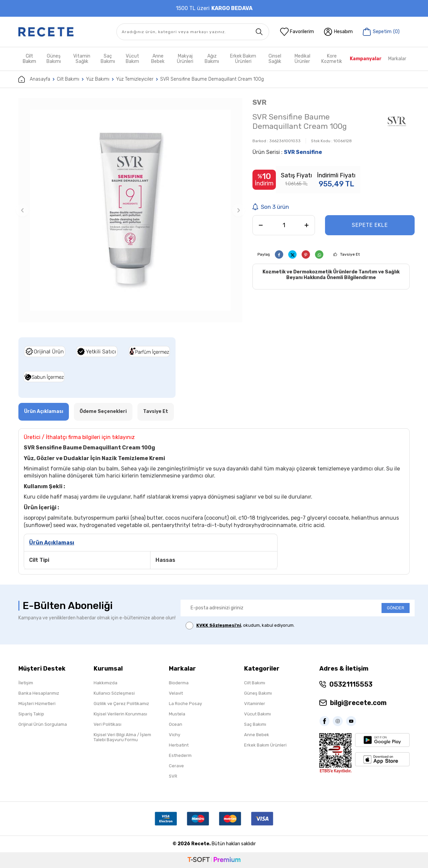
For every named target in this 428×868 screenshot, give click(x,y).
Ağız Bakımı (212, 59)
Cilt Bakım (29, 59)
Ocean (176, 724)
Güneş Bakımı (54, 59)
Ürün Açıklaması (44, 411)
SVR (259, 102)
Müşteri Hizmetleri (37, 704)
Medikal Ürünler (302, 59)
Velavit (176, 693)
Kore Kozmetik (332, 59)
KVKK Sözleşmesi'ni (219, 625)
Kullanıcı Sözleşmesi (114, 693)
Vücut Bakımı (257, 714)
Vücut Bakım (132, 59)
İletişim (26, 683)
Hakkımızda (105, 683)
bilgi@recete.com (358, 703)
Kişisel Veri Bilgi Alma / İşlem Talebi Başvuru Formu (122, 737)
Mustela (177, 714)
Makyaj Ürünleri (185, 59)
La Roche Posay (185, 704)
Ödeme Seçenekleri (103, 411)
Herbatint (179, 745)
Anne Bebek (158, 59)
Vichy (175, 735)
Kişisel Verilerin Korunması (120, 714)
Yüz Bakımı (98, 79)
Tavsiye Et (350, 254)
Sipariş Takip (31, 714)
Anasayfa (34, 79)
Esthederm (180, 755)
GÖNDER (396, 608)
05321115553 (351, 684)
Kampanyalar (366, 59)
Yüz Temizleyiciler (135, 79)
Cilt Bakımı (68, 79)
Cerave (176, 766)
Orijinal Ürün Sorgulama (43, 724)
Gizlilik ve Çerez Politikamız (121, 704)
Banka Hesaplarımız (39, 693)
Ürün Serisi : (287, 152)
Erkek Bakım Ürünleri (243, 59)
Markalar (397, 59)
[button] (22, 210)
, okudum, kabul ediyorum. (240, 626)
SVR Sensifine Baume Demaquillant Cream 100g (212, 79)
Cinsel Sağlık (275, 59)
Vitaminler (255, 704)
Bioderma (179, 683)
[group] (130, 210)
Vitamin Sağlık (82, 59)
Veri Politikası (108, 724)
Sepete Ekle (370, 225)
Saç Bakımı (108, 59)
